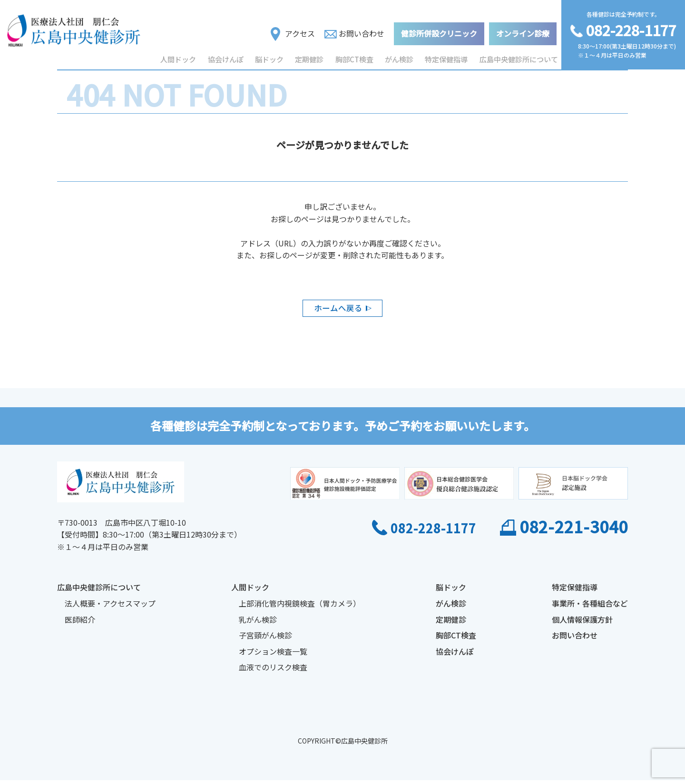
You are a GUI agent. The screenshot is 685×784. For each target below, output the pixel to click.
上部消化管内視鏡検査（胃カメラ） (300, 608)
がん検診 (401, 57)
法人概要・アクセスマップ (110, 608)
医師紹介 (80, 623)
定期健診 (311, 57)
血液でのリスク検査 (273, 671)
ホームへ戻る (338, 309)
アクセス (293, 31)
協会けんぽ (226, 57)
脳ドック (270, 57)
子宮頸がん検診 (265, 639)
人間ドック (178, 57)
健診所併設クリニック (439, 30)
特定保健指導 (449, 57)
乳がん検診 (258, 623)
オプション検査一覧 (273, 656)
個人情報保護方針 (582, 623)
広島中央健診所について (520, 57)
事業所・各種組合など (590, 608)
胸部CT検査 (356, 57)
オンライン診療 (523, 30)
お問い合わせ (354, 30)
